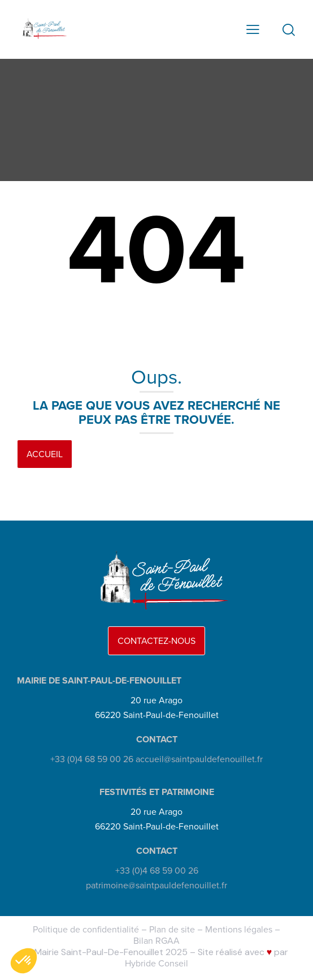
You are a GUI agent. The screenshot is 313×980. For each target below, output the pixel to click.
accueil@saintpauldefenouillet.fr (199, 759)
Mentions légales (239, 929)
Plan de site (172, 929)
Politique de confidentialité (86, 929)
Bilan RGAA (156, 941)
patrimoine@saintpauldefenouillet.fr (156, 885)
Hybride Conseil (156, 963)
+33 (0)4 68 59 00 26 (92, 759)
